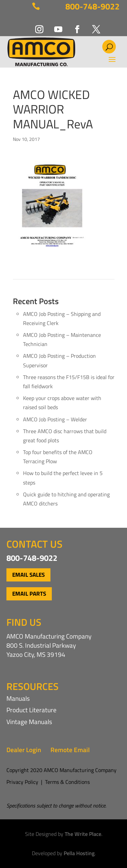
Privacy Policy (22, 782)
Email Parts (29, 594)
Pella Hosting (79, 853)
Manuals (18, 698)
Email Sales (28, 575)
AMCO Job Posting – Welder (55, 419)
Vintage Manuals (29, 722)
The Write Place (83, 834)
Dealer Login (24, 750)
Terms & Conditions (67, 782)
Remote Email (70, 750)
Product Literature (31, 710)
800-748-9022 (92, 6)
